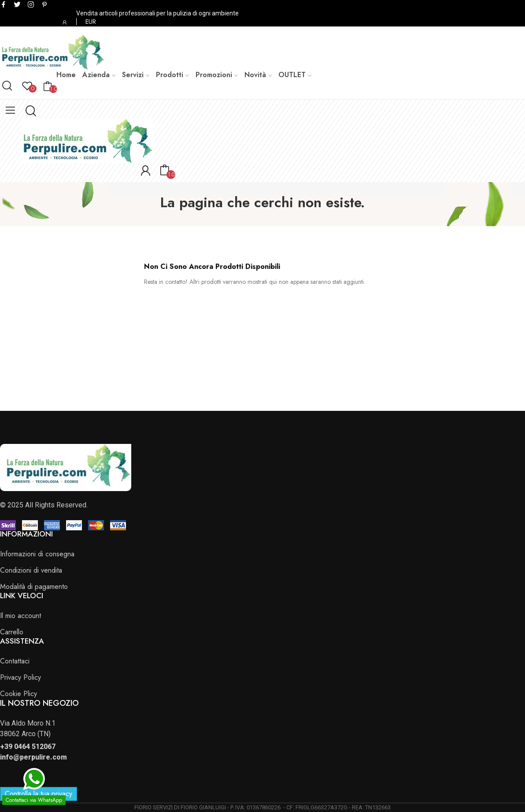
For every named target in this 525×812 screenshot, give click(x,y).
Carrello (12, 632)
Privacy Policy (20, 677)
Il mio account (20, 616)
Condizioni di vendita (31, 570)
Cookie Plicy (18, 694)
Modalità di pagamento (34, 587)
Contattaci (15, 661)
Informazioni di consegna (37, 554)
